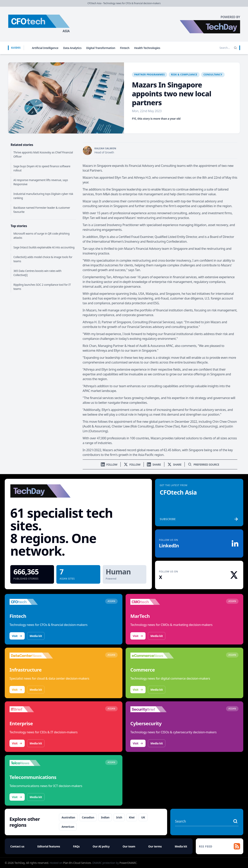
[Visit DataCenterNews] (31, 656)
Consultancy (213, 75)
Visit (17, 636)
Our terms (155, 846)
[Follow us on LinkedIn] (109, 465)
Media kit (36, 636)
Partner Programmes (150, 75)
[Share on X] (175, 465)
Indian (105, 817)
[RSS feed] (220, 846)
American (68, 827)
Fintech (125, 48)
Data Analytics (72, 48)
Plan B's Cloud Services (77, 863)
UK (143, 817)
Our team (129, 846)
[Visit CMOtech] (152, 602)
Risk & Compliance (184, 75)
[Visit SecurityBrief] (152, 709)
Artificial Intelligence (45, 48)
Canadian (88, 817)
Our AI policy (101, 846)
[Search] (235, 48)
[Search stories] (216, 48)
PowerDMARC (128, 863)
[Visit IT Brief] (31, 709)
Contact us (17, 846)
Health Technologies (147, 48)
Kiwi (132, 817)
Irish (119, 817)
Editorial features (49, 846)
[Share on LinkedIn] (154, 465)
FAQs (76, 846)
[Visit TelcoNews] (31, 763)
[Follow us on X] (132, 465)
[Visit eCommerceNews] (152, 656)
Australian (68, 817)
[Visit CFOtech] (31, 602)
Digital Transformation (101, 48)
